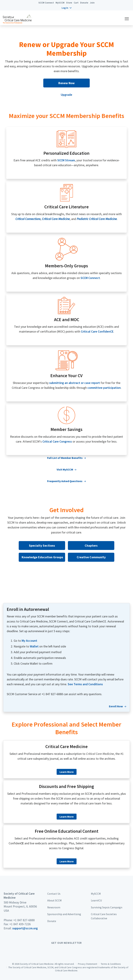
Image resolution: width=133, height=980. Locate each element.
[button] (67, 8)
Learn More (67, 772)
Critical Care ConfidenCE (97, 331)
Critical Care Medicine (66, 746)
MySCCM (60, 3)
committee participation (104, 388)
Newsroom (54, 907)
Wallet (34, 646)
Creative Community (91, 557)
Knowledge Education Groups (42, 557)
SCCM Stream (66, 160)
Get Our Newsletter (66, 943)
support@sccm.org (25, 928)
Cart (76, 3)
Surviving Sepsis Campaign (107, 907)
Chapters (91, 546)
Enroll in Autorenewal (28, 609)
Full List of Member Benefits (65, 458)
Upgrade (66, 95)
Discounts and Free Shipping (66, 786)
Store (69, 3)
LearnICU (96, 900)
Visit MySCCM (65, 469)
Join (92, 3)
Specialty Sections (42, 546)
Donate (84, 3)
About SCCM (54, 900)
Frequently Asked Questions (65, 481)
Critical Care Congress (57, 441)
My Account (29, 641)
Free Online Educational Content (67, 831)
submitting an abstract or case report (75, 383)
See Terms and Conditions (85, 684)
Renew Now (66, 83)
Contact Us (54, 894)
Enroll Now (116, 706)
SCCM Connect (46, 3)
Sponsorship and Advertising (64, 914)
